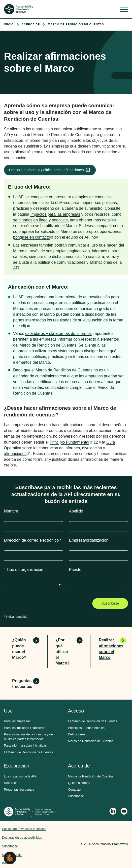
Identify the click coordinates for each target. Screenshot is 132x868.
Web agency (64, 844)
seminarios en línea (30, 220)
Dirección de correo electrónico (33, 540)
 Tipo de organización (24, 570)
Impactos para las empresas (55, 214)
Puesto (75, 570)
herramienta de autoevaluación (82, 297)
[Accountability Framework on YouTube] (124, 812)
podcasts (60, 220)
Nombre (11, 511)
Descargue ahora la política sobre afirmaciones (47, 170)
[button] (10, 858)
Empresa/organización (89, 540)
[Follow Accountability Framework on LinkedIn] (113, 812)
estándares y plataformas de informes (59, 333)
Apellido (76, 511)
